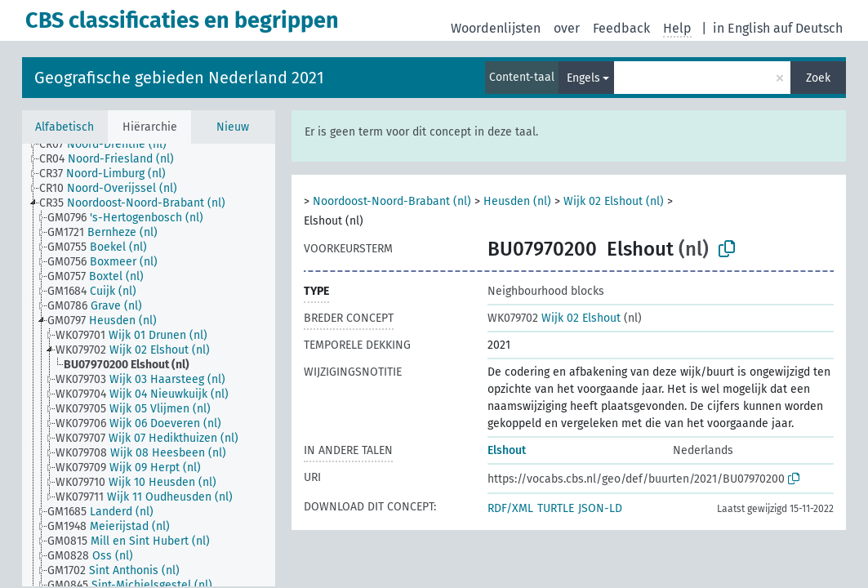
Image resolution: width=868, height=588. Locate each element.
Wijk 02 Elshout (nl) (614, 201)
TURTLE (556, 508)
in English (741, 28)
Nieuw (233, 127)
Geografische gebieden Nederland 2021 (179, 78)
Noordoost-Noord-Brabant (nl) (392, 201)
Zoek (818, 78)
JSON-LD (600, 508)
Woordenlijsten (496, 28)
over (567, 28)
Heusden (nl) (517, 201)
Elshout (507, 450)
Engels (583, 78)
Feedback (621, 28)
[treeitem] (110, 145)
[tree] (149, 365)
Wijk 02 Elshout (554, 318)
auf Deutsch (808, 28)
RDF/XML (510, 508)
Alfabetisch (65, 127)
